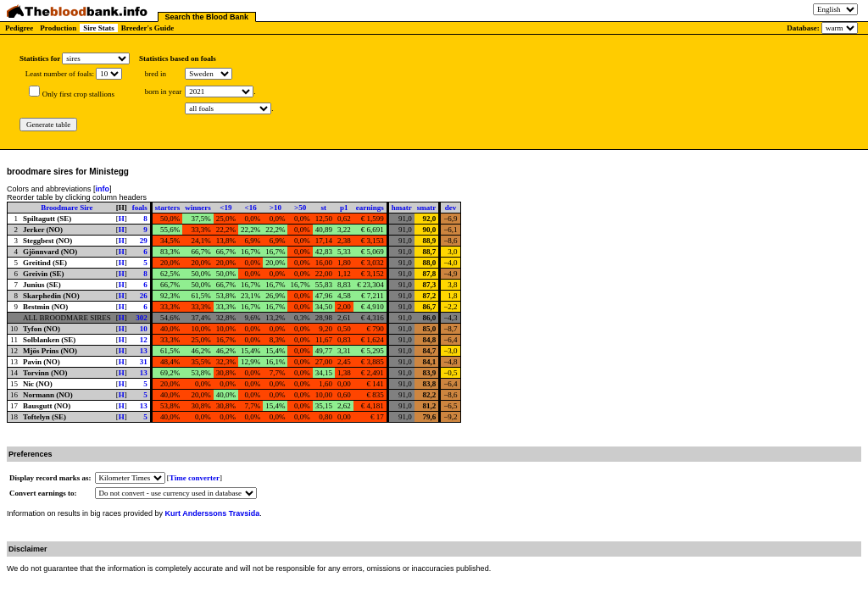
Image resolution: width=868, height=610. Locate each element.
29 (144, 241)
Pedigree (19, 28)
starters (167, 208)
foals (140, 208)
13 (144, 351)
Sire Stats (99, 28)
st (324, 208)
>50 (300, 208)
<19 (225, 208)
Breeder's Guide (148, 28)
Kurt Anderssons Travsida (213, 513)
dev (451, 208)
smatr (427, 208)
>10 (275, 208)
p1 (344, 208)
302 (142, 318)
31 (144, 362)
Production (58, 28)
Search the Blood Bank (207, 17)
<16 (251, 208)
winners (198, 208)
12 (144, 340)
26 (144, 296)
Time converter (195, 478)
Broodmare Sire (67, 208)
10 (144, 329)
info (103, 189)
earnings (370, 208)
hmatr (402, 208)
